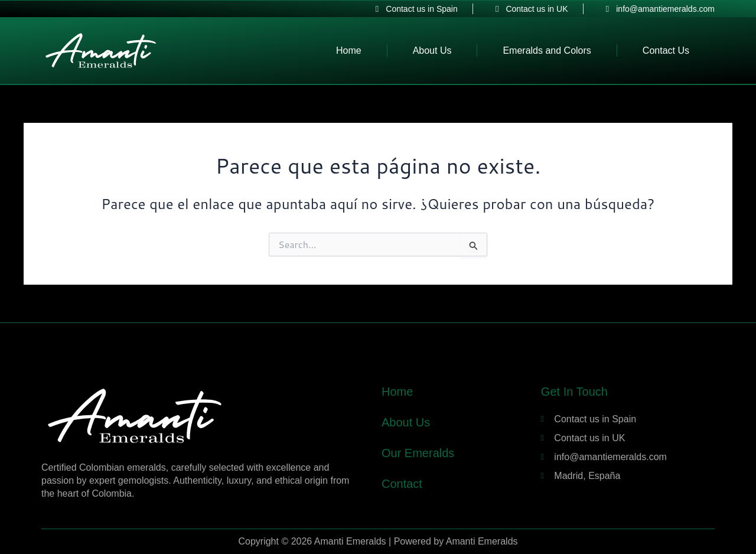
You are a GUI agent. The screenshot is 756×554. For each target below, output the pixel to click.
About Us (432, 50)
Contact (402, 484)
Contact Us (666, 50)
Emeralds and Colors (547, 50)
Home (349, 50)
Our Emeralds (418, 453)
